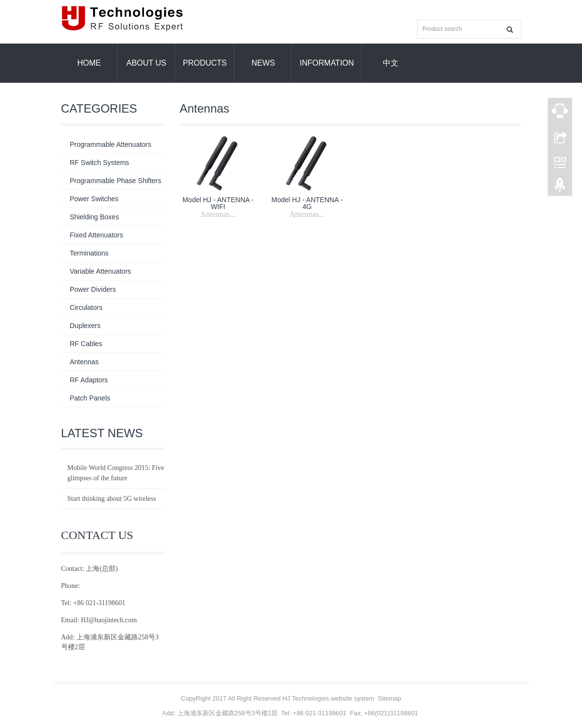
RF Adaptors (89, 380)
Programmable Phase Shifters (116, 181)
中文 (391, 63)
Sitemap (390, 698)
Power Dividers (93, 289)
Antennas (84, 362)
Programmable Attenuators (111, 144)
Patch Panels (90, 398)
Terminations (89, 253)
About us (146, 63)
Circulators (86, 307)
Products (205, 63)
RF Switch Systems (100, 163)
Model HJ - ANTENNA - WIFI (218, 203)
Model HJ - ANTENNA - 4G (307, 203)
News (263, 63)
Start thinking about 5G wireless (112, 499)
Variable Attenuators (101, 271)
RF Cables (86, 344)
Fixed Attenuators (97, 235)
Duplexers (85, 326)
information (327, 63)
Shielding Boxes (94, 217)
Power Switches (94, 199)
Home (89, 63)
